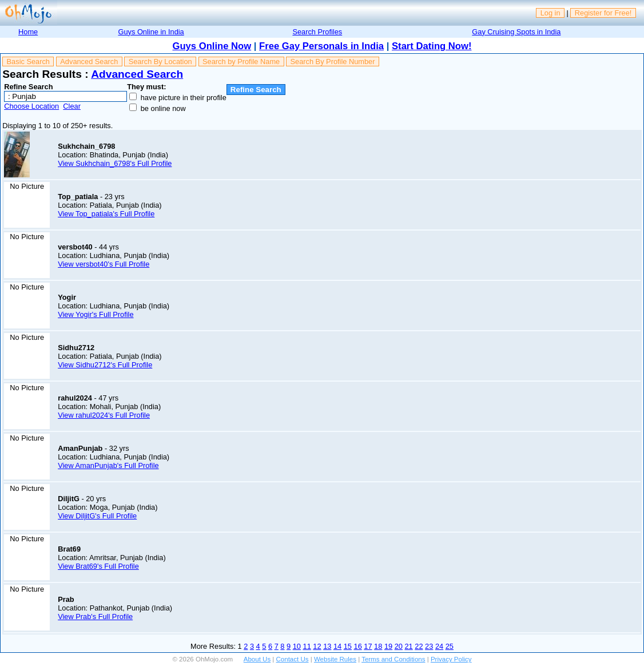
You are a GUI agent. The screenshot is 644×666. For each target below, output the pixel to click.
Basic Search (28, 62)
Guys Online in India (151, 32)
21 (409, 646)
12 (317, 646)
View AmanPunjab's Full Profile (108, 465)
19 (388, 646)
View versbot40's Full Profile (104, 264)
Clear (72, 106)
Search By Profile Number (333, 62)
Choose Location (31, 106)
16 (358, 646)
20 (399, 646)
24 (439, 646)
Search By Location (160, 62)
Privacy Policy (451, 659)
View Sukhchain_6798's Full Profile (115, 163)
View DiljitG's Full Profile (97, 516)
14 (337, 646)
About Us (257, 659)
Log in (550, 13)
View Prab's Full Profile (95, 617)
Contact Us (293, 659)
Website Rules (335, 659)
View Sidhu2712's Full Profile (105, 365)
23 (429, 646)
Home (28, 32)
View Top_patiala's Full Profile (106, 214)
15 (348, 646)
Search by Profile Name (241, 62)
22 (419, 646)
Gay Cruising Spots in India (516, 32)
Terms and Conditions (393, 659)
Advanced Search (89, 62)
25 (450, 646)
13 (327, 646)
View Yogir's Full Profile (96, 314)
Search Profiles (317, 32)
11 (307, 646)
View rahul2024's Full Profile (104, 415)
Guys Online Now (212, 46)
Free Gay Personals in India (321, 46)
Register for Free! (603, 13)
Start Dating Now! (432, 46)
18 (378, 646)
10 (297, 646)
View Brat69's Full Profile (98, 566)
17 (368, 646)
